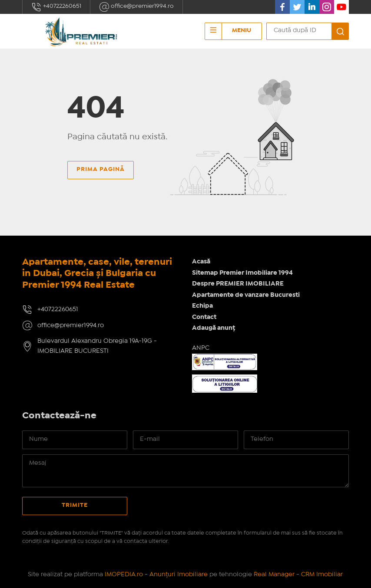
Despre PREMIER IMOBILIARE (238, 284)
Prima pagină (101, 169)
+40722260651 (56, 7)
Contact (204, 317)
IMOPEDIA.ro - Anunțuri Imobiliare (156, 575)
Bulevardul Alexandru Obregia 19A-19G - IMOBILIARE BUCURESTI (97, 346)
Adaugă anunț (214, 328)
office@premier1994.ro (136, 7)
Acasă (201, 262)
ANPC (201, 348)
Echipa (202, 306)
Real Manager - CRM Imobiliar (298, 575)
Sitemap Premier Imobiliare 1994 (242, 273)
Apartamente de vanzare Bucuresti (246, 295)
